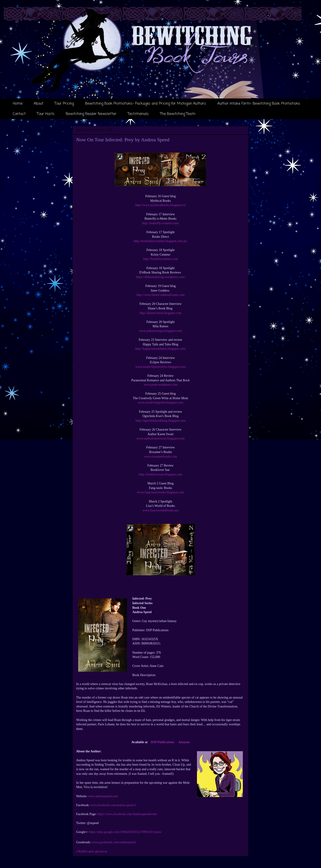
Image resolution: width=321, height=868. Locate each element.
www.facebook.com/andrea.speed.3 (113, 805)
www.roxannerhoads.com (161, 457)
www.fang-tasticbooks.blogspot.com (161, 492)
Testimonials (138, 114)
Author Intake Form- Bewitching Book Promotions (259, 104)
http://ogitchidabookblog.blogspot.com (160, 421)
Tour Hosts (46, 114)
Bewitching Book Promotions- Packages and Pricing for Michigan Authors (146, 104)
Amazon (184, 742)
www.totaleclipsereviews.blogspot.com (160, 367)
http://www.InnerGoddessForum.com (160, 295)
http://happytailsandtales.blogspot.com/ (160, 349)
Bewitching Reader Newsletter (91, 114)
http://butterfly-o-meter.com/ (161, 223)
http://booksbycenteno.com (160, 259)
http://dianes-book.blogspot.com (160, 313)
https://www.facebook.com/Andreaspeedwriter (127, 814)
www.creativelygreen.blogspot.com (161, 403)
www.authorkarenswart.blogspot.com (160, 438)
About (39, 104)
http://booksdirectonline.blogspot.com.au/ (160, 241)
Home (18, 104)
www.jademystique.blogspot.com (161, 331)
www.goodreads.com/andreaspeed (114, 842)
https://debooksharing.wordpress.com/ (160, 277)
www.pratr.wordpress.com (160, 385)
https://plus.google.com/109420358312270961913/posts (125, 832)
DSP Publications (163, 742)
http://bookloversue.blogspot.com (160, 474)
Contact (19, 114)
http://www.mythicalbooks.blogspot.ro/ (160, 205)
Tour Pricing (64, 104)
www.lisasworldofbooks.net (160, 510)
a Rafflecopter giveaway (92, 851)
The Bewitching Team (178, 114)
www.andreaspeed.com (103, 796)
